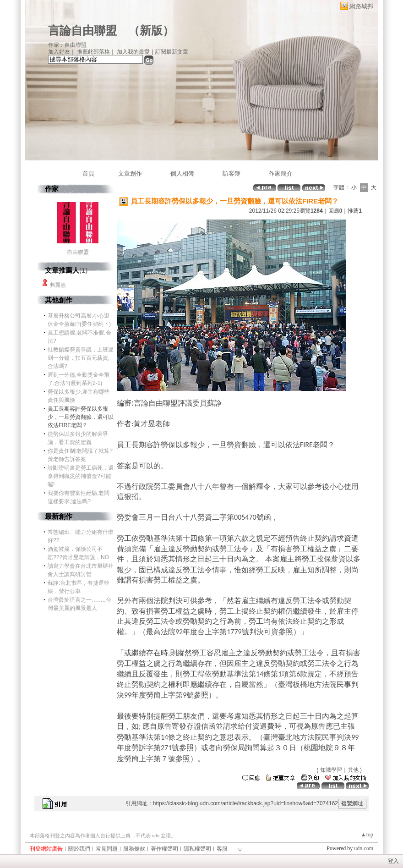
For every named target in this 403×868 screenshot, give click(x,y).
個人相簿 (182, 173)
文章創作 (130, 173)
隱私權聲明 (197, 849)
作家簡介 (281, 173)
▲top (367, 835)
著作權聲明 (164, 849)
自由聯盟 (78, 252)
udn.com (364, 848)
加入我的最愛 (133, 52)
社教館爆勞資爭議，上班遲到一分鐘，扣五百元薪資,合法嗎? (81, 358)
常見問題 (107, 849)
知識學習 (331, 770)
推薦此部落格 (93, 52)
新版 (151, 30)
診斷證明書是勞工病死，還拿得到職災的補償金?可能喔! (81, 476)
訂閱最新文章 (172, 52)
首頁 (88, 173)
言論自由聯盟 (82, 30)
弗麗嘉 (58, 285)
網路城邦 (361, 6)
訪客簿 (231, 173)
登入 (393, 861)
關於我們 (79, 849)
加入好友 (59, 52)
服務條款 (134, 849)
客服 (222, 849)
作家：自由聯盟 (67, 45)
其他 (353, 770)
